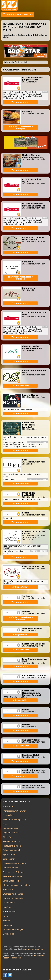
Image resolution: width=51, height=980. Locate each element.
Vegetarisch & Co (11, 833)
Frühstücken (8, 807)
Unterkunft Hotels (11, 881)
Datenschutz (9, 934)
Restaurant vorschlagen (32, 949)
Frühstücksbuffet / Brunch (15, 811)
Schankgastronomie (12, 850)
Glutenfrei (7, 837)
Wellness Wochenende (13, 894)
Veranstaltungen (10, 868)
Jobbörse (7, 907)
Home (6, 916)
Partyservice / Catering (13, 872)
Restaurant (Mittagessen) (14, 820)
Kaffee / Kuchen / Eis (12, 842)
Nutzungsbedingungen (13, 929)
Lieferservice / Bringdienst (15, 863)
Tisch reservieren (20, 102)
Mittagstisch (8, 815)
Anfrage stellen (20, 587)
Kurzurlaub (8, 890)
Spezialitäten (9, 855)
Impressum (8, 925)
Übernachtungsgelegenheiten (16, 885)
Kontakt (6, 921)
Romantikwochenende (13, 898)
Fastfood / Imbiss (11, 828)
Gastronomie (9, 903)
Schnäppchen (9, 859)
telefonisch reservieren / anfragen (20, 128)
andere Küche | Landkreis (18, 14)
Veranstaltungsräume (13, 876)
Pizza (5, 824)
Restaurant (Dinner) (12, 846)
